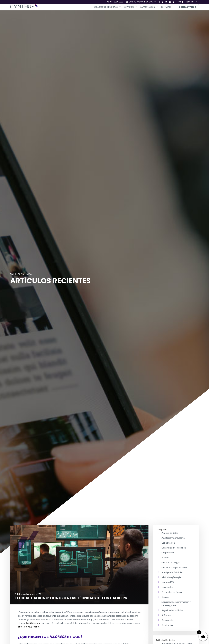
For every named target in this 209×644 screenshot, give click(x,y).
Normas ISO (168, 582)
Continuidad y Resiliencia (174, 548)
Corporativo (168, 552)
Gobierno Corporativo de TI (176, 567)
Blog (181, 2)
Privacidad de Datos (172, 592)
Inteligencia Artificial (172, 572)
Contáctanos (187, 7)
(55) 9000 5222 (116, 2)
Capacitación (149, 7)
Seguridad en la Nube (172, 610)
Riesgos (165, 597)
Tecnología (167, 620)
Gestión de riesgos (171, 562)
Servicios (130, 7)
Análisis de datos (170, 533)
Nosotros (192, 2)
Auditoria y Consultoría (173, 538)
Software (167, 7)
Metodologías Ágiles (172, 577)
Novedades (167, 587)
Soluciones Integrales (108, 7)
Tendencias (167, 625)
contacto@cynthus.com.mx (142, 2)
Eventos (166, 557)
